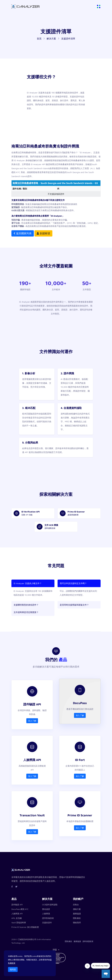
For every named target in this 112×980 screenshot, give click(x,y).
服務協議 (77, 914)
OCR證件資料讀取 (50, 905)
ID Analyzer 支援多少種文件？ (28, 583)
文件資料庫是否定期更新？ (26, 612)
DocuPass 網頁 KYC (20, 909)
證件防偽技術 (48, 918)
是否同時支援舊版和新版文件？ (74, 605)
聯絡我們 (77, 923)
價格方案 (77, 909)
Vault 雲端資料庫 (19, 923)
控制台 (76, 905)
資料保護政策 (88, 941)
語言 (55, 950)
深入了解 (32, 721)
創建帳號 (43, 233)
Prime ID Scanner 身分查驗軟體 (25, 927)
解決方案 (51, 39)
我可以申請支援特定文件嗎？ (73, 583)
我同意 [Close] (13, 969)
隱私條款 (77, 918)
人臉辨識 (46, 914)
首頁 (39, 39)
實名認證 (46, 909)
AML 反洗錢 (17, 918)
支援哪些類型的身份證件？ (26, 605)
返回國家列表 (23, 233)
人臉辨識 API (17, 914)
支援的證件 (47, 923)
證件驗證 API (17, 905)
